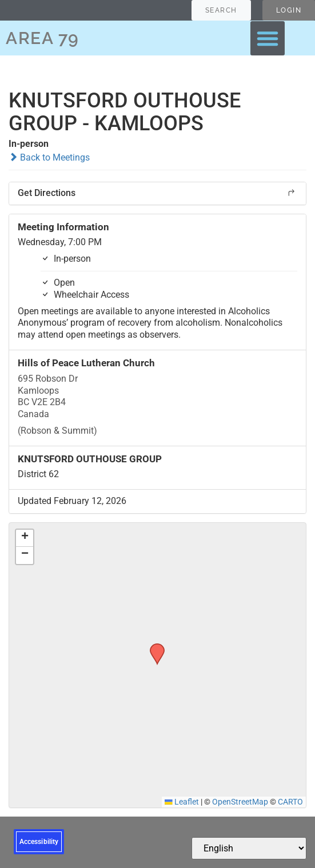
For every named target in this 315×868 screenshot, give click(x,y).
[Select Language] (249, 848)
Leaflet (182, 802)
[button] (268, 38)
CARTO (290, 802)
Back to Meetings (49, 157)
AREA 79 (43, 38)
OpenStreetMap (240, 802)
